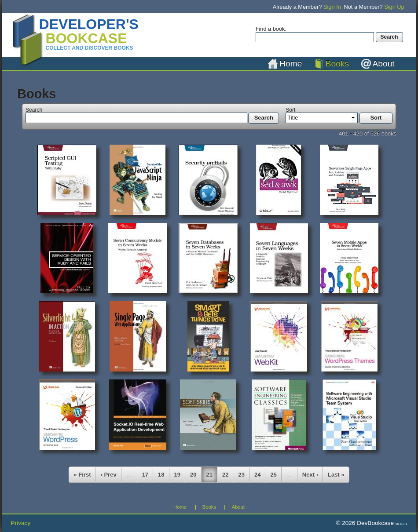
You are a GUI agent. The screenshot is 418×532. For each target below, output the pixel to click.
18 (161, 475)
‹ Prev (108, 475)
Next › (310, 475)
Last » (336, 475)
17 (145, 475)
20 (193, 475)
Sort (290, 110)
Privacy (21, 523)
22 (225, 475)
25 (273, 475)
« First (82, 475)
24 (257, 475)
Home (291, 64)
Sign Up (394, 7)
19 (177, 475)
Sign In (332, 7)
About (384, 64)
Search (34, 110)
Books (337, 64)
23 (241, 475)
